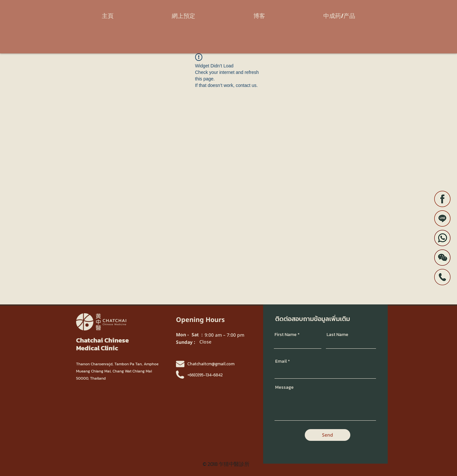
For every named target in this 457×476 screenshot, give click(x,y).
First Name (286, 335)
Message (284, 387)
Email (281, 361)
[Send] (328, 435)
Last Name (337, 335)
